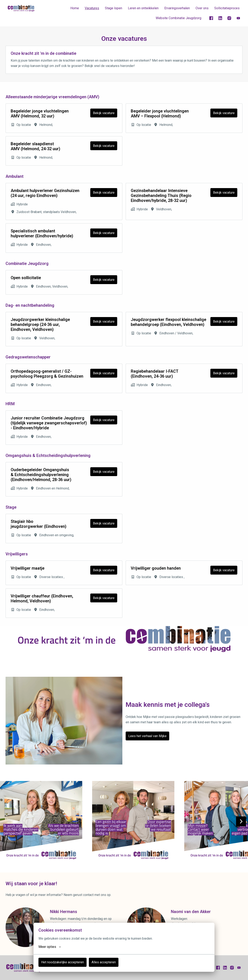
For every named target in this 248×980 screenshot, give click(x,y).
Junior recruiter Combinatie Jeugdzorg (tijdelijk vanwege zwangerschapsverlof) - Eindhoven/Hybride (49, 423)
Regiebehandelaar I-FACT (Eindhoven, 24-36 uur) (155, 374)
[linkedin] (220, 18)
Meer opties (50, 947)
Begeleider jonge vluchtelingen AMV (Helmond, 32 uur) (40, 114)
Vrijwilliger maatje (28, 568)
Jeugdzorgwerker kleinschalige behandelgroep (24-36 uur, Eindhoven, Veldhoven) (40, 324)
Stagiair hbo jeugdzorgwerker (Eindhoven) (39, 524)
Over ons (202, 8)
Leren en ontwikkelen (143, 8)
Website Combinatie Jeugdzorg (178, 18)
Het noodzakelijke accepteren (63, 962)
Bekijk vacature (104, 113)
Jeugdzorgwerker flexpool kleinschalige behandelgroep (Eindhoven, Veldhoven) (169, 322)
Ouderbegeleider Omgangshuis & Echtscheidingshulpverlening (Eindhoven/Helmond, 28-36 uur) (41, 475)
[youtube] (238, 18)
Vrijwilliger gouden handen (156, 568)
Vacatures (92, 8)
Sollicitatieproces (227, 8)
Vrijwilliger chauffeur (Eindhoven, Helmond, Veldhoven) (42, 598)
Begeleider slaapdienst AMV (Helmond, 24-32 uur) (35, 146)
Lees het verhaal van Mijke (147, 736)
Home (75, 8)
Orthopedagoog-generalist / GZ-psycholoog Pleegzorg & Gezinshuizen (47, 374)
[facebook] (211, 18)
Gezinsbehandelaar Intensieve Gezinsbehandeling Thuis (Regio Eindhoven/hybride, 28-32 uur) (161, 196)
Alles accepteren (104, 962)
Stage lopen (114, 8)
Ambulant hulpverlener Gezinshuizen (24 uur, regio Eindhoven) (45, 193)
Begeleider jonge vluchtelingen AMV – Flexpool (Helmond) (160, 114)
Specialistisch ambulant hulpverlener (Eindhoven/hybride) (42, 233)
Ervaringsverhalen (177, 8)
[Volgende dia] (241, 821)
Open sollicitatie (26, 278)
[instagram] (229, 18)
